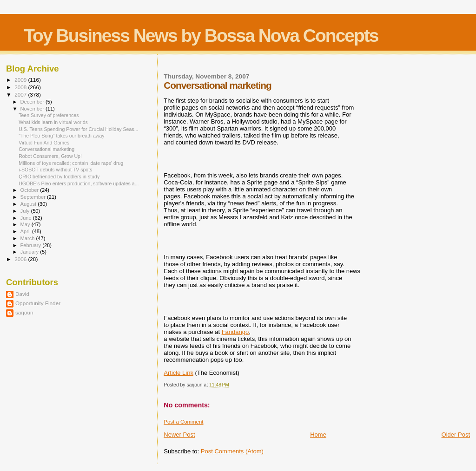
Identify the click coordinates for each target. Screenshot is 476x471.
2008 (21, 87)
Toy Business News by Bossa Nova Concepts (201, 36)
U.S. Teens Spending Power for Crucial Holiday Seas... (78, 129)
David (22, 294)
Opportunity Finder (38, 303)
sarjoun (24, 312)
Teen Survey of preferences (49, 115)
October (30, 190)
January (30, 252)
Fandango (235, 332)
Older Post (456, 435)
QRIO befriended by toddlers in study (59, 177)
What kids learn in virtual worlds (53, 122)
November (33, 109)
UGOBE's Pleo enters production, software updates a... (79, 183)
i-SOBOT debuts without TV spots (55, 170)
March (28, 238)
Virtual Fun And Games (44, 143)
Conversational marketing (46, 149)
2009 (21, 80)
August (29, 204)
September (34, 197)
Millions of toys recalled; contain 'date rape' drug (71, 163)
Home (318, 435)
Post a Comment (183, 422)
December (33, 102)
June (27, 218)
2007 (21, 95)
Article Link (178, 373)
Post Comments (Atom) (232, 451)
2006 (21, 259)
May (26, 224)
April (26, 231)
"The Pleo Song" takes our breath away (62, 136)
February (32, 245)
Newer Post (179, 435)
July (26, 211)
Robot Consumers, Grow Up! (50, 156)
